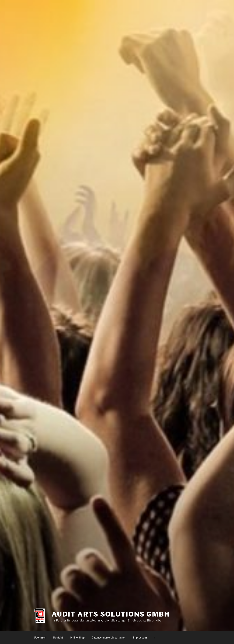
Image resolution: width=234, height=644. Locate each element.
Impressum (140, 637)
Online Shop (77, 637)
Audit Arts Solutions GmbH (111, 612)
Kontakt (58, 637)
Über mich (40, 637)
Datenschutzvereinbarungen (109, 637)
